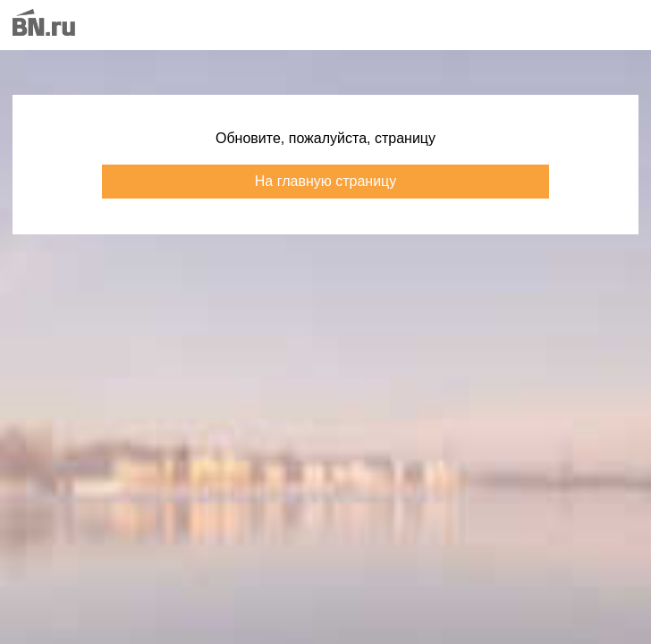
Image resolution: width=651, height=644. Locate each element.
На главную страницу (325, 181)
